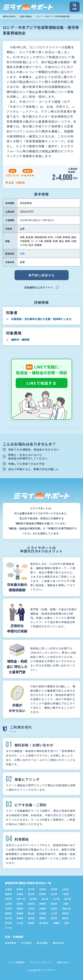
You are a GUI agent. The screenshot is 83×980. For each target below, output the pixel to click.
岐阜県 (31, 904)
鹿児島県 (44, 923)
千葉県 (65, 894)
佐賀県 (54, 918)
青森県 (20, 889)
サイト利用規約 (17, 962)
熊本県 (8, 923)
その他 (8, 928)
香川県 (8, 918)
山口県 (54, 913)
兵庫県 (43, 908)
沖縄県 (56, 923)
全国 (22, 253)
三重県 (65, 904)
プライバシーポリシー (40, 962)
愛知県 (54, 904)
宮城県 (43, 889)
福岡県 (43, 918)
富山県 (45, 899)
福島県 (8, 894)
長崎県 (65, 918)
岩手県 (31, 889)
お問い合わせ (63, 962)
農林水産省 (58, 943)
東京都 (8, 899)
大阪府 (31, 908)
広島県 (43, 913)
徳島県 (65, 913)
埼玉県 (54, 894)
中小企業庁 (26, 943)
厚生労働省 (42, 943)
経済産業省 (11, 943)
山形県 (65, 889)
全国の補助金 (26, 16)
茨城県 (20, 894)
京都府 (20, 908)
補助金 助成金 (9, 16)
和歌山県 (66, 908)
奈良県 (54, 908)
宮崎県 (31, 923)
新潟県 (33, 899)
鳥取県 (8, 913)
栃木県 (31, 894)
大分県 (20, 923)
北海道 (8, 889)
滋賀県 (8, 908)
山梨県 (8, 904)
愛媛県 (20, 918)
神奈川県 (21, 899)
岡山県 (31, 913)
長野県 (20, 904)
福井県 (68, 899)
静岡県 (43, 904)
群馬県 (43, 894)
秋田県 (54, 889)
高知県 (31, 918)
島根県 (20, 913)
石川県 (56, 899)
